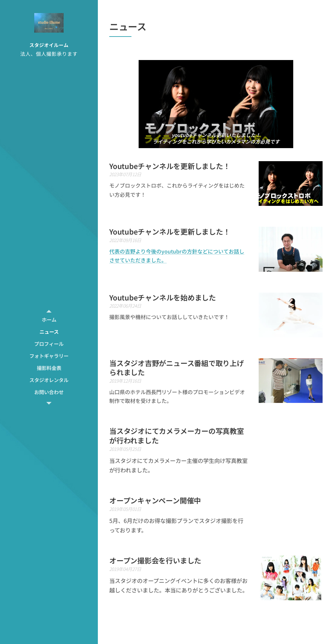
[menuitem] (49, 320)
